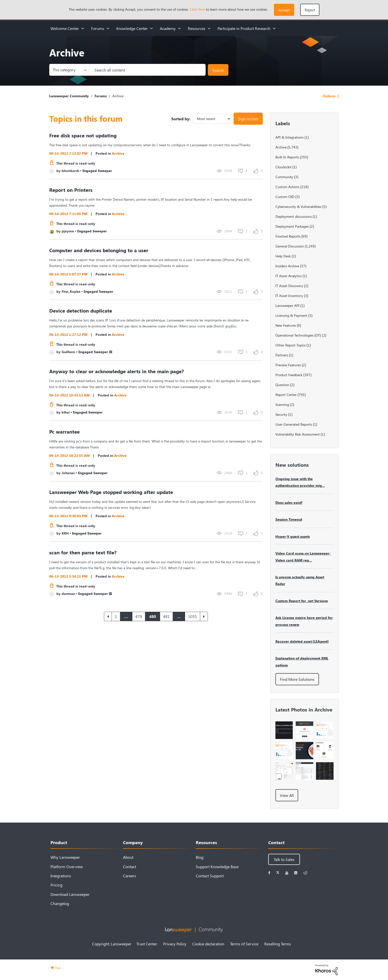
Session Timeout (289, 519)
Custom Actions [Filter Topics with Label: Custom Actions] (287, 187)
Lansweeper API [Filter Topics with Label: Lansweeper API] (287, 306)
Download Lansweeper (70, 894)
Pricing (56, 885)
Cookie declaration (208, 944)
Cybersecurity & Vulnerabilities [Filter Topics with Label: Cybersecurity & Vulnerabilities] (298, 207)
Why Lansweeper (65, 857)
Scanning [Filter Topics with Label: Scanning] (282, 404)
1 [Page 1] (116, 616)
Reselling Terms (278, 944)
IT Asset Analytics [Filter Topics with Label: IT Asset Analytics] (289, 276)
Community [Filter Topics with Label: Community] (284, 177)
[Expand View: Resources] (209, 28)
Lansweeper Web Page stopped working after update (111, 492)
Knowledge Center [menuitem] (132, 28)
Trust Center (147, 944)
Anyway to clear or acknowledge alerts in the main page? (117, 371)
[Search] (147, 70)
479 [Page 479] (139, 616)
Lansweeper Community (69, 96)
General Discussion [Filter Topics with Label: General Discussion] (290, 246)
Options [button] (329, 96)
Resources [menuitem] (197, 28)
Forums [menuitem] (98, 28)
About (128, 857)
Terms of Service (244, 944)
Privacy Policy (175, 944)
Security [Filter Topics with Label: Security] (281, 414)
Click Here (197, 9)
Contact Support (210, 876)
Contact (130, 867)
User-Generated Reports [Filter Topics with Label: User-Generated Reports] (294, 424)
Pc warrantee (64, 431)
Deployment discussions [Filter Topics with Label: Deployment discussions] (294, 216)
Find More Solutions (297, 679)
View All (287, 795)
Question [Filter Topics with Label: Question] (282, 385)
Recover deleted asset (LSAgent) (302, 641)
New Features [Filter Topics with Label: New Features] (286, 325)
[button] (284, 10)
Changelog (60, 903)
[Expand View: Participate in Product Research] (274, 28)
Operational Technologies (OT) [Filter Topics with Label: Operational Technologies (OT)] (298, 335)
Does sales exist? (289, 502)
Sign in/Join (248, 119)
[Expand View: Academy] (179, 28)
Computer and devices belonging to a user (99, 250)
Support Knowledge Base (217, 867)
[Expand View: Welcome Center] (83, 28)
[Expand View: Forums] (108, 28)
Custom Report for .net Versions (302, 601)
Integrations (61, 876)
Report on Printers (71, 190)
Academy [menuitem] (168, 28)
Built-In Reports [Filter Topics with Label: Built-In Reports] (287, 157)
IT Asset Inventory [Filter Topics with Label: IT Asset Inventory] (289, 296)
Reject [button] (310, 10)
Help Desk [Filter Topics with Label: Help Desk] (283, 256)
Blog (200, 857)
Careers (130, 876)
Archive (118, 153)
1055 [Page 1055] (193, 616)
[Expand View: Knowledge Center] (151, 28)
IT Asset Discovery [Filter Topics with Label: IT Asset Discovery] (289, 286)
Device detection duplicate (81, 310)
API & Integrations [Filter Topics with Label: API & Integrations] (290, 137)
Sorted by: (181, 119)
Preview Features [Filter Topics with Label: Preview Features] (288, 365)
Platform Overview (67, 867)
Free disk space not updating (83, 135)
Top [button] (58, 968)
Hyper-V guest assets (293, 536)
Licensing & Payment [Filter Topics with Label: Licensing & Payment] (291, 315)
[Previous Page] (108, 616)
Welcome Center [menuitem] (65, 28)
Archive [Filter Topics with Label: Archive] (281, 147)
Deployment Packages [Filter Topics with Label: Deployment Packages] (292, 226)
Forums (101, 96)
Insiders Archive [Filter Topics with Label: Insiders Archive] (287, 266)
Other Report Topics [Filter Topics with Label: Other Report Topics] (291, 345)
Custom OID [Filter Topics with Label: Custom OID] (285, 197)
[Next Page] (204, 616)
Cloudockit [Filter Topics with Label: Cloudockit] (283, 167)
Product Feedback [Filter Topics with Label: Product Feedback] (289, 375)
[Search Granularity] (69, 70)
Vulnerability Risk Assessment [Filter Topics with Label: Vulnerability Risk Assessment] (298, 434)
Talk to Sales (284, 859)
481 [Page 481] (166, 616)
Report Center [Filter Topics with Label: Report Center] (286, 395)
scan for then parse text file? (83, 552)
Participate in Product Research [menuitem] (244, 28)
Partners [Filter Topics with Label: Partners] (282, 355)
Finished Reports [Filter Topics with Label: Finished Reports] (288, 236)
